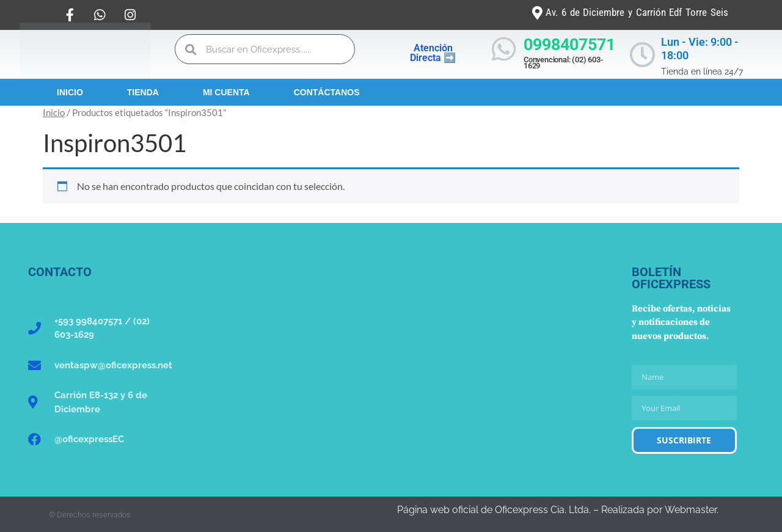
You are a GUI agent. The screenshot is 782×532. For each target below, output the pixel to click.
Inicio (70, 92)
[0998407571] (504, 49)
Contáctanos (327, 92)
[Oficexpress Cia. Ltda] (391, 357)
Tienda (143, 92)
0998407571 (569, 45)
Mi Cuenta (226, 92)
